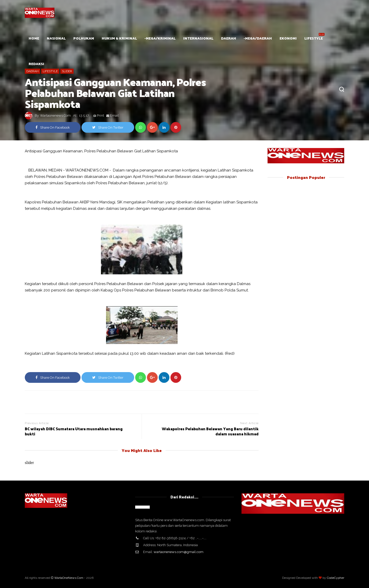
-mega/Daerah (258, 38)
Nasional (56, 38)
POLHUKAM (84, 38)
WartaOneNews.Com (69, 578)
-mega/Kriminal (160, 38)
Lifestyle (314, 38)
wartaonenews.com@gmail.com (178, 552)
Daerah (229, 38)
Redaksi (36, 64)
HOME (34, 38)
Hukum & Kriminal (119, 38)
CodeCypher (336, 578)
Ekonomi (288, 38)
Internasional (198, 38)
